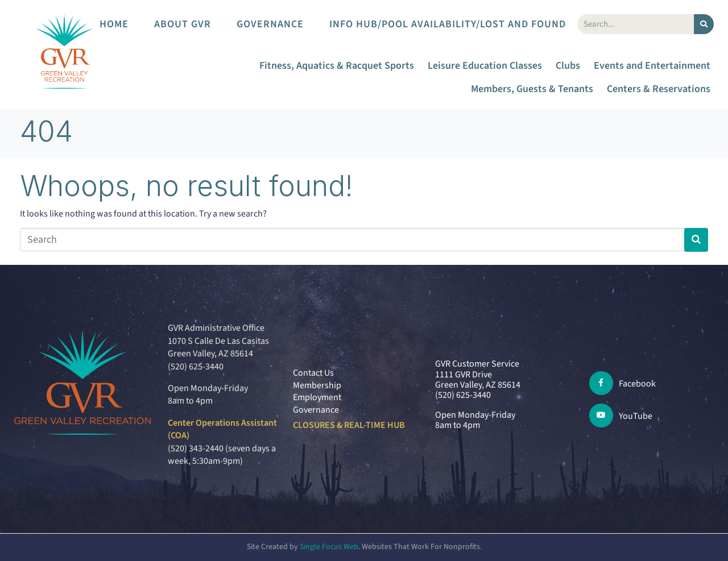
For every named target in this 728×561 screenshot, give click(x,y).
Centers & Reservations (659, 89)
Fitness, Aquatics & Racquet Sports (337, 66)
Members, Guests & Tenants (532, 89)
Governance (270, 24)
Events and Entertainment (652, 66)
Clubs (568, 66)
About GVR (183, 24)
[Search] (704, 24)
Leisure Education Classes (485, 66)
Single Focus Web (329, 547)
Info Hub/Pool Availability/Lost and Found (448, 24)
